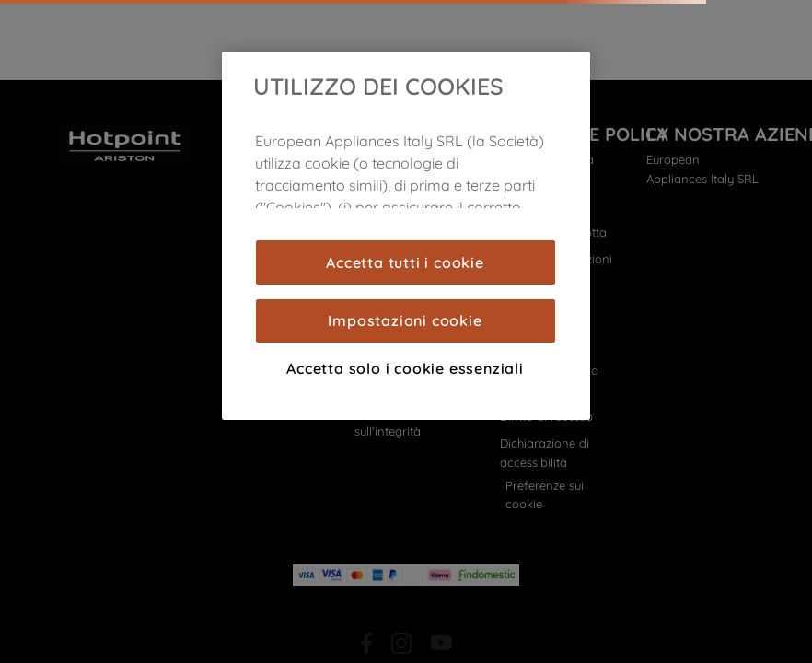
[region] (406, 236)
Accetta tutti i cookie (405, 262)
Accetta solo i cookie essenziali (405, 368)
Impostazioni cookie (405, 320)
